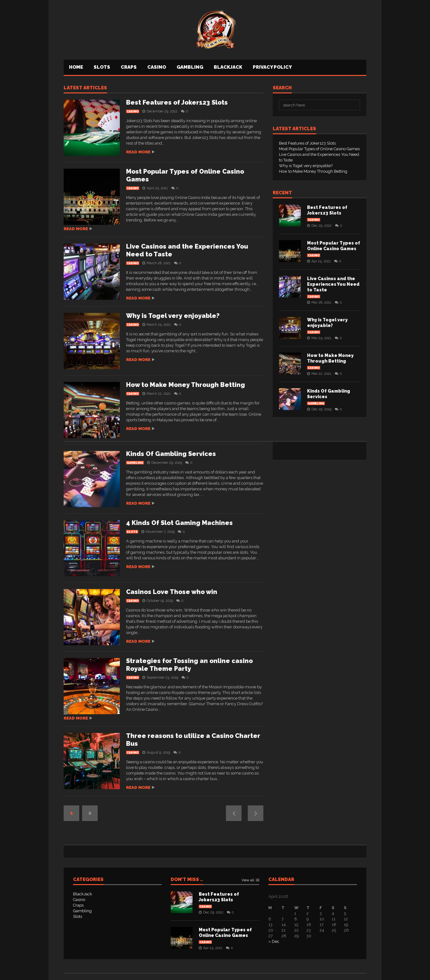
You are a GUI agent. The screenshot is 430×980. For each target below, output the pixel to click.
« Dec (274, 941)
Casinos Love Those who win (172, 592)
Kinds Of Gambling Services (171, 454)
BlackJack (228, 67)
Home (76, 67)
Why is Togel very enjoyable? (173, 316)
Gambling (190, 67)
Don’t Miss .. (187, 880)
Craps (129, 67)
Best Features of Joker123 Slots (177, 102)
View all (248, 880)
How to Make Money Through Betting (186, 385)
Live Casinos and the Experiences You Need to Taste (333, 284)
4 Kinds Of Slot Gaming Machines (179, 523)
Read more (138, 152)
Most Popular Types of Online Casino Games (319, 149)
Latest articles (85, 88)
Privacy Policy (272, 67)
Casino (157, 67)
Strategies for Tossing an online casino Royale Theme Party (189, 665)
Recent (282, 193)
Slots (102, 67)
